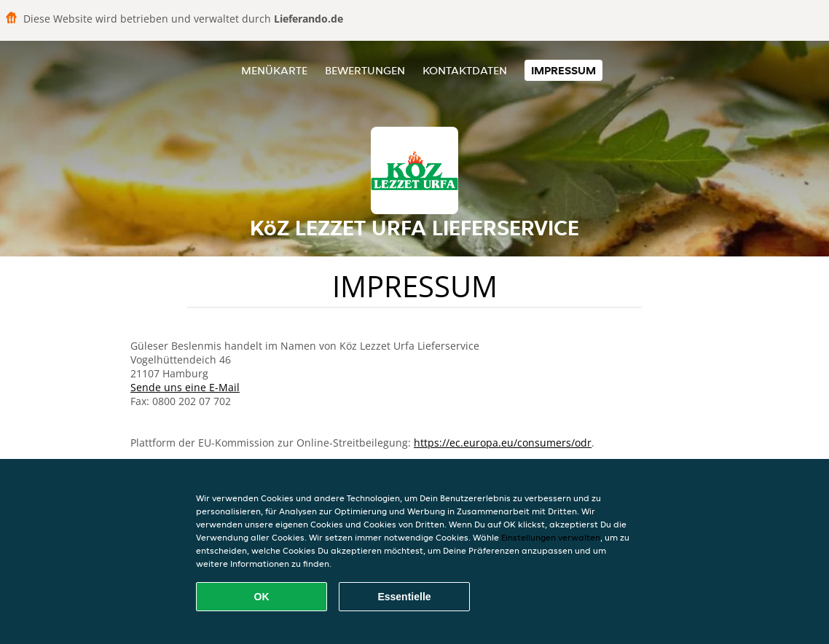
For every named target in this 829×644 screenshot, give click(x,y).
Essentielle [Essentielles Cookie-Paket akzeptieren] (404, 597)
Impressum (563, 70)
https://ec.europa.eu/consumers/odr (503, 443)
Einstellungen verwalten (551, 537)
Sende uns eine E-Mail (185, 387)
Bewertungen (365, 70)
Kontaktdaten (465, 70)
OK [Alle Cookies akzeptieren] (262, 597)
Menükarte (274, 70)
